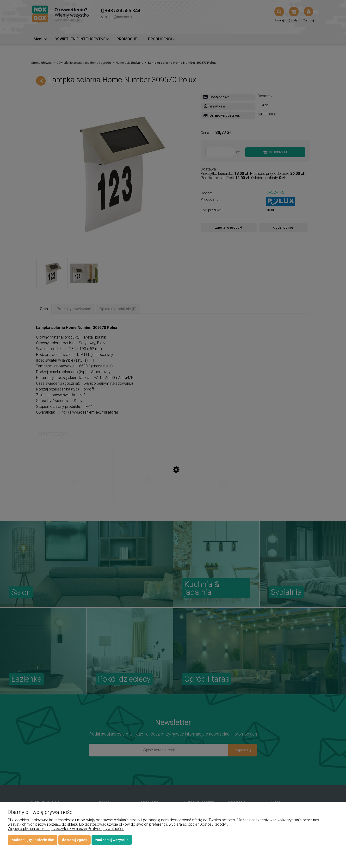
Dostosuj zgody (74, 840)
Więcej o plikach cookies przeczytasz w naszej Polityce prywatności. (66, 829)
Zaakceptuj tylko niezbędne (33, 840)
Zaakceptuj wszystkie (112, 840)
